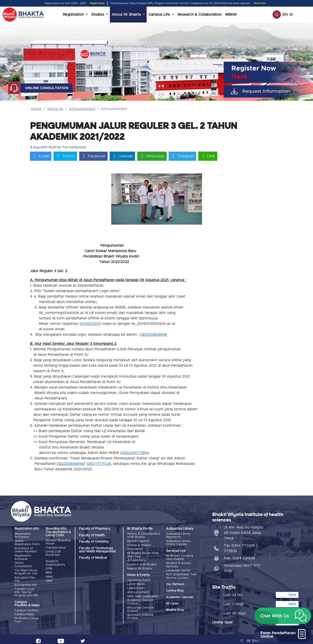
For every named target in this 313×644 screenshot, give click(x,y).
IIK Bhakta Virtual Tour (27, 617)
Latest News (136, 582)
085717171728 (99, 464)
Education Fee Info (25, 577)
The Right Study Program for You (26, 570)
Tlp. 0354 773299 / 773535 (241, 545)
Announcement (82, 109)
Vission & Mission (139, 545)
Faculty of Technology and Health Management (97, 550)
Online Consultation (23, 563)
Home (36, 109)
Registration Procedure (23, 535)
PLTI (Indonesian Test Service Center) (181, 575)
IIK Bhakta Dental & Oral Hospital (180, 557)
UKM (49, 579)
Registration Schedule (23, 556)
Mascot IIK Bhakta (139, 566)
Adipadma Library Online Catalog (179, 543)
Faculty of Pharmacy (95, 529)
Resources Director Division (141, 605)
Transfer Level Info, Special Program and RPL (27, 590)
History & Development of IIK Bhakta (144, 535)
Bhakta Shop (175, 609)
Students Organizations (55, 562)
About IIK (55, 109)
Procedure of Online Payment (26, 549)
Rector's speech (138, 541)
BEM (49, 572)
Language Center (178, 570)
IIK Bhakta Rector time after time (143, 554)
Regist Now (97, 3)
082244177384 (135, 453)
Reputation (135, 548)
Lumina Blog (175, 590)
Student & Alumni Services (179, 564)
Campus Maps (24, 612)
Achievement (137, 559)
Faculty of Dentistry (94, 542)
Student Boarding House (58, 542)
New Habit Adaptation (143, 593)
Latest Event (136, 585)
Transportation (56, 547)
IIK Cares (172, 603)
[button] (118, 194)
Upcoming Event (139, 578)
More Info (260, 3)
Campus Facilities (27, 608)
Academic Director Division (140, 598)
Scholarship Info (26, 583)
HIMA (49, 575)
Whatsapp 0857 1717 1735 (242, 565)
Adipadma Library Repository (179, 535)
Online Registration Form (27, 543)
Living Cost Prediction (53, 553)
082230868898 (154, 335)
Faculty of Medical (93, 558)
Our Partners (175, 583)
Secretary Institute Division (140, 612)
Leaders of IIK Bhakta (142, 563)
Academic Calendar (180, 596)
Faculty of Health (92, 535)
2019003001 (90, 324)
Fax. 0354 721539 (239, 555)
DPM (49, 568)
